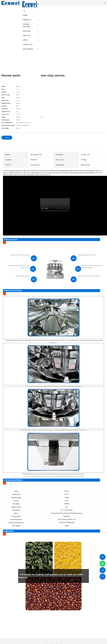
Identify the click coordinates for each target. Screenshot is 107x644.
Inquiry (7, 138)
